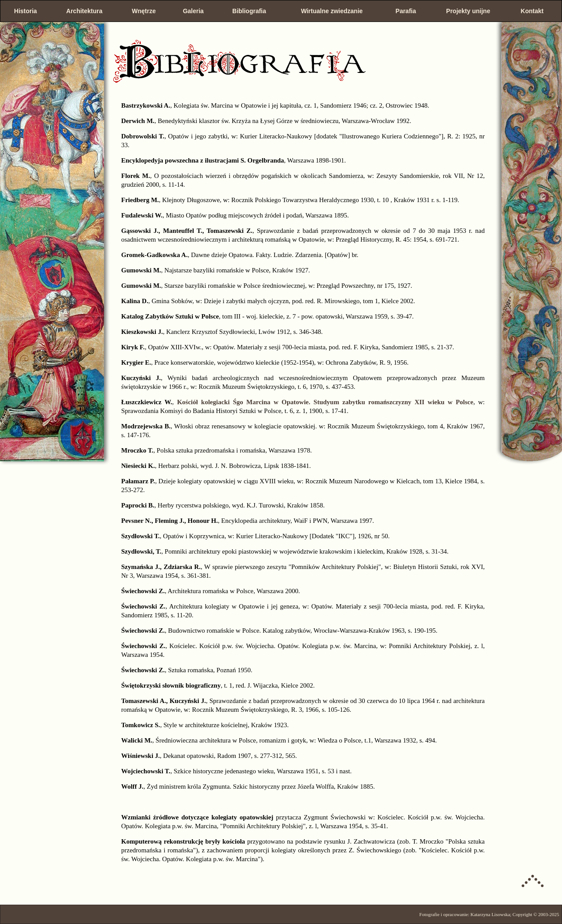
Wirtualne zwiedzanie (332, 11)
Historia (25, 11)
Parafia (406, 11)
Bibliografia (249, 11)
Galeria (193, 11)
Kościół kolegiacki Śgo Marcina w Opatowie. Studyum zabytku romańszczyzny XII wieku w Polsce (325, 402)
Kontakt (532, 11)
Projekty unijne (468, 11)
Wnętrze (144, 11)
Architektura (84, 11)
